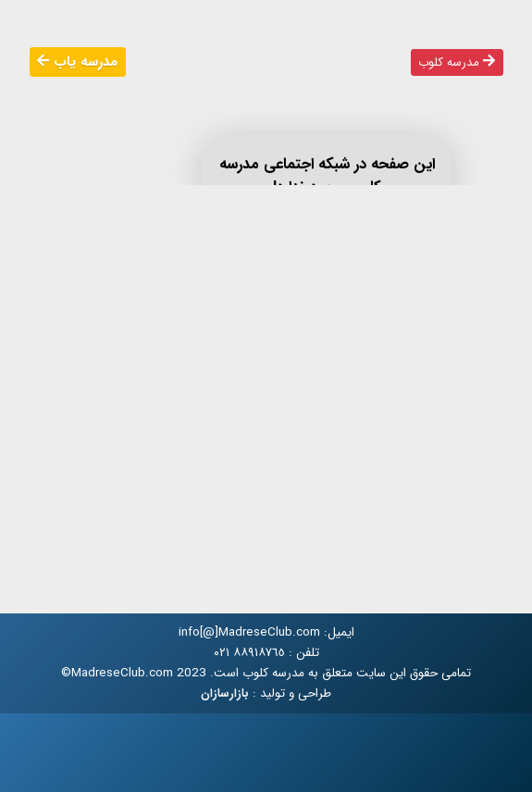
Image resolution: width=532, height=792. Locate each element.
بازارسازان (225, 694)
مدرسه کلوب (457, 62)
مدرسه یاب (77, 62)
